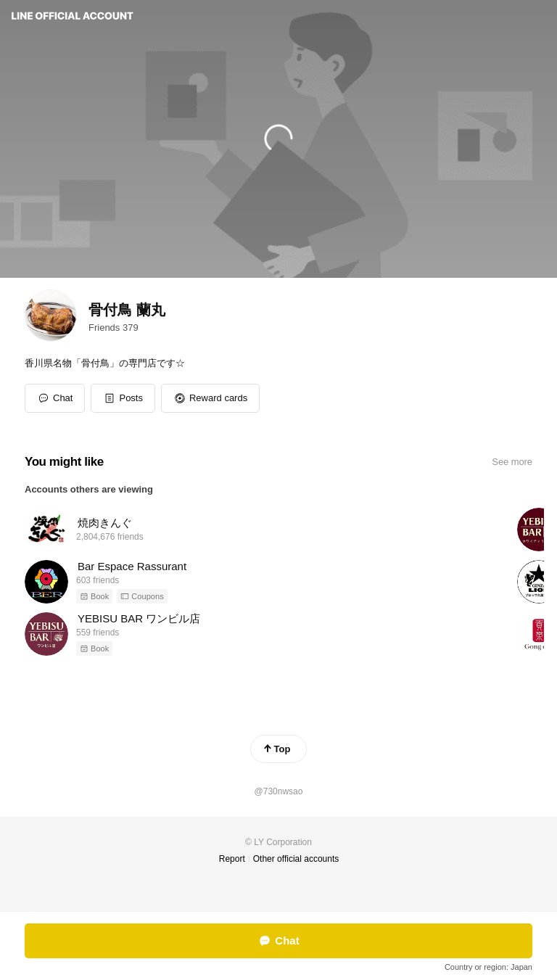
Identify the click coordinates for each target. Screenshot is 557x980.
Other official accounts (296, 859)
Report (232, 859)
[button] (123, 398)
